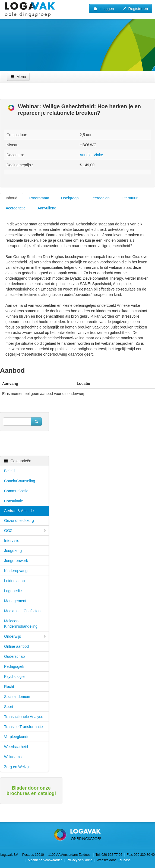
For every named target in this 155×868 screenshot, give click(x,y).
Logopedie (13, 591)
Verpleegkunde (17, 737)
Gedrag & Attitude (19, 511)
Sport (9, 707)
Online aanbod (16, 646)
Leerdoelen (100, 198)
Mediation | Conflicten (22, 611)
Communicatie (16, 491)
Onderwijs (25, 636)
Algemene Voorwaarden (45, 860)
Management (15, 601)
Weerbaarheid (16, 747)
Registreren (135, 9)
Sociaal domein (17, 697)
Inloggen (104, 9)
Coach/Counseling (20, 481)
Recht (9, 687)
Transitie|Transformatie (23, 727)
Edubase (124, 860)
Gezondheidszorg (19, 521)
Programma (39, 198)
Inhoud (12, 198)
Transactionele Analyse (24, 717)
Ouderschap (14, 656)
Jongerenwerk (16, 561)
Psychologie (14, 676)
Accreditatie (16, 208)
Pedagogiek (14, 666)
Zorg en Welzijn (17, 767)
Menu (18, 77)
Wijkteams (13, 757)
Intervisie (12, 541)
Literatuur (130, 198)
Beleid (9, 471)
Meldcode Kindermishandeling (21, 624)
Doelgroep (70, 198)
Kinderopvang (16, 571)
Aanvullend (47, 208)
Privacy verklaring (80, 860)
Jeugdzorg (13, 551)
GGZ (25, 531)
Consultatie (14, 501)
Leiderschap (14, 581)
